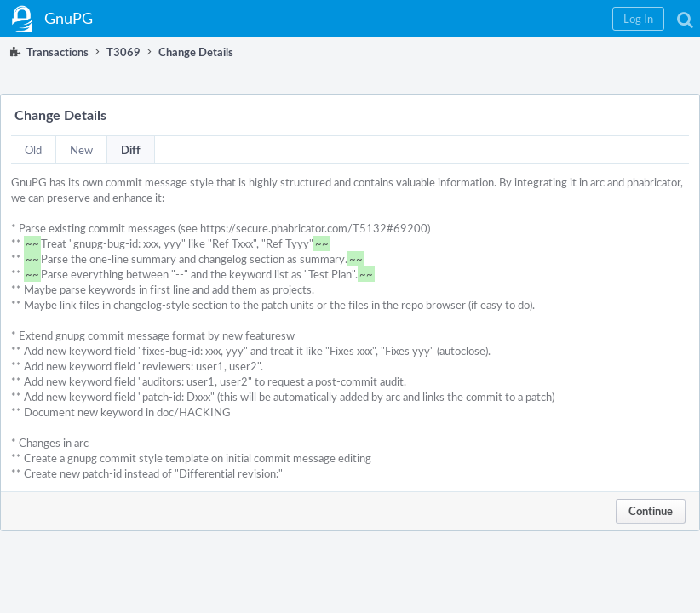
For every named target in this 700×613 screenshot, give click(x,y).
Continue (651, 511)
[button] (638, 19)
